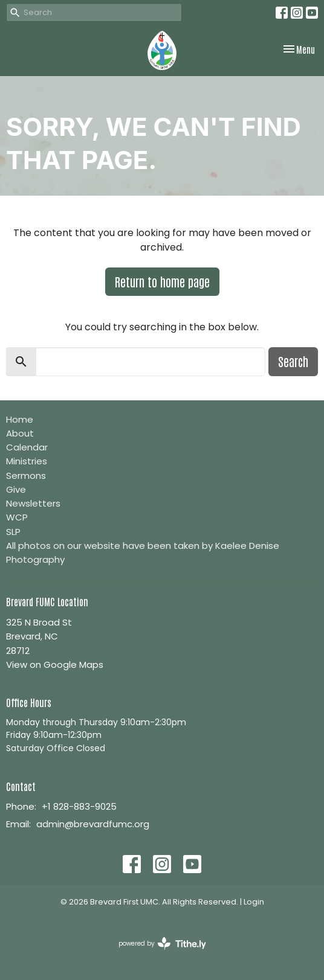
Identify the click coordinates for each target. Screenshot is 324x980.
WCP (17, 517)
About (20, 433)
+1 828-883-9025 (79, 806)
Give (16, 489)
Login (254, 902)
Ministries (27, 461)
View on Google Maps (55, 665)
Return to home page (162, 281)
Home (20, 419)
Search (293, 361)
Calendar (27, 447)
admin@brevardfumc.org (93, 824)
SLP (13, 532)
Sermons (26, 476)
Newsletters (33, 503)
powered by (162, 943)
